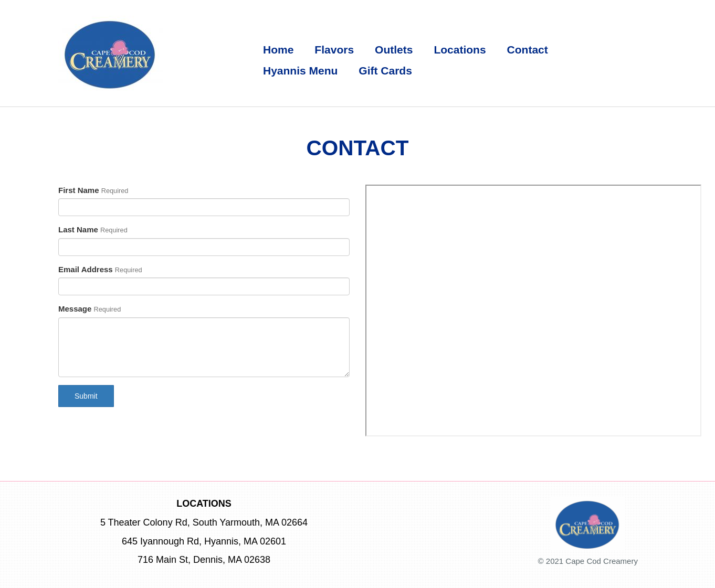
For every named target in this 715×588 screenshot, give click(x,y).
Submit (86, 396)
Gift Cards (385, 71)
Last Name (78, 229)
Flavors (334, 50)
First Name (79, 190)
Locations (460, 50)
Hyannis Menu (300, 71)
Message (75, 309)
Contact (528, 50)
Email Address (86, 269)
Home (278, 50)
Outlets (394, 50)
